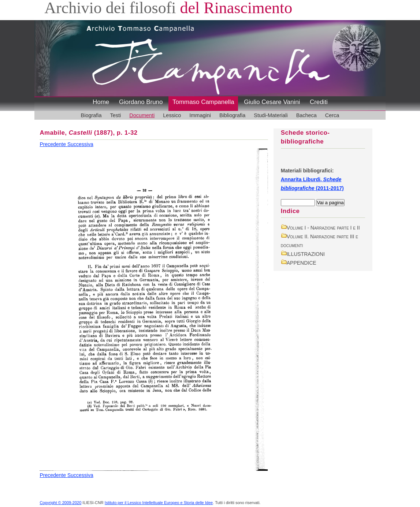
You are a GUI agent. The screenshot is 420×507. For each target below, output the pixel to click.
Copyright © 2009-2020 (60, 503)
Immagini (200, 115)
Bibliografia (232, 115)
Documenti (142, 115)
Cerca (332, 115)
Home (101, 102)
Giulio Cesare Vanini (272, 102)
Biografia (91, 115)
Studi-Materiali (271, 115)
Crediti (319, 102)
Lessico (172, 115)
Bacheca (306, 115)
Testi (116, 115)
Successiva (80, 144)
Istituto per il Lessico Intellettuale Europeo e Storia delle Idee (159, 503)
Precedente (53, 144)
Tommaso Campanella (203, 102)
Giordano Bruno (141, 102)
